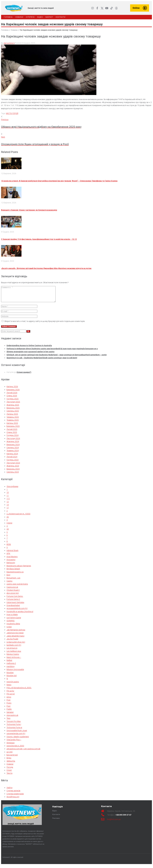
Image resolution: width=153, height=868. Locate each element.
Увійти (9, 790)
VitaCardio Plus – (14, 742)
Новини (14, 30)
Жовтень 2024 (13, 444)
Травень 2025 (13, 423)
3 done (9, 526)
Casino (9, 584)
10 (8, 495)
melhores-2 (11, 666)
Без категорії (12, 758)
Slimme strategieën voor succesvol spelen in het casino (30, 354)
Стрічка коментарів (15, 797)
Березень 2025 (13, 429)
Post (9, 703)
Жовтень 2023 (13, 469)
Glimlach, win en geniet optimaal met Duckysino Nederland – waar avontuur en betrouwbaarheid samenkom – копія (57, 358)
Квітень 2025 (12, 426)
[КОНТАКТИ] (61, 17)
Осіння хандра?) (24, 375)
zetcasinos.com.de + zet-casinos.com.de (23, 752)
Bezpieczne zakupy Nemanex (19, 569)
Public (9, 712)
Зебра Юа (11, 764)
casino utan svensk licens (17, 587)
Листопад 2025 (13, 405)
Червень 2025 (13, 420)
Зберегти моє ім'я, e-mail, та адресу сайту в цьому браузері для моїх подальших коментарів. (45, 324)
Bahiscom (11, 565)
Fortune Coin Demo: (15, 599)
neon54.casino (13, 685)
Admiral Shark (12, 553)
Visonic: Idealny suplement (18, 739)
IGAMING (11, 624)
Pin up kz (10, 694)
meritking (10, 669)
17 (8, 511)
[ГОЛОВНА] (8, 17)
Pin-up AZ (11, 697)
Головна (5, 30)
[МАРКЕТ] (49, 17)
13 (8, 508)
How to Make (12, 617)
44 (8, 532)
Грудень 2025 (13, 402)
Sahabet (10, 715)
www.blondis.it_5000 (15, 749)
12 (8, 505)
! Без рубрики (12, 489)
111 (8, 501)
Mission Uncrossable (15, 672)
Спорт (9, 773)
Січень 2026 (12, 398)
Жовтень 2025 (13, 408)
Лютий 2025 (12, 432)
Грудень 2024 (13, 438)
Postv (9, 706)
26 (8, 520)
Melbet (9, 663)
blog (8, 578)
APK (8, 556)
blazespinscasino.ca (15, 575)
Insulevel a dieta (13, 627)
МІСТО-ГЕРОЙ (12, 113)
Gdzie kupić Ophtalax (15, 605)
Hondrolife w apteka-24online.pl (20, 614)
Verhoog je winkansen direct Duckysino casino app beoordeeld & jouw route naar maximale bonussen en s (52, 351)
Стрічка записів (13, 793)
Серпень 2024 (13, 450)
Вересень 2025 (13, 411)
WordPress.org (13, 800)
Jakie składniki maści (15, 639)
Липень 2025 (12, 417)
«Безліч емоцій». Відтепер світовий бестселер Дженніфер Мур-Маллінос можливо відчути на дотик (46, 268)
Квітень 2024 (12, 457)
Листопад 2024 (13, 441)
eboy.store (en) (13, 596)
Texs (8, 721)
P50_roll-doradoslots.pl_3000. (19, 691)
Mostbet (10, 675)
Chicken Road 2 (13, 593)
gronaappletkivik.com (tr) (17, 611)
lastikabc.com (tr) (14, 648)
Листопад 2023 (13, 466)
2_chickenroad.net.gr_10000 (18, 517)
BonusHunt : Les (13, 581)
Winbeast (11, 746)
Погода (10, 770)
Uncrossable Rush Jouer (17, 733)
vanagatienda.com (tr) (16, 736)
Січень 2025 (12, 435)
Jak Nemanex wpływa (16, 633)
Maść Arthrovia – (14, 660)
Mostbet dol (12, 678)
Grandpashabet (13, 608)
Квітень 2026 (12, 389)
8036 (9, 547)
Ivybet (9, 630)
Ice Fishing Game (14, 621)
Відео (9, 761)
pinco (9, 700)
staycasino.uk (12, 718)
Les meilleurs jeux (14, 654)
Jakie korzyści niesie (15, 636)
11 (8, 498)
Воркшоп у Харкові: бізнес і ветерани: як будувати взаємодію (29, 210)
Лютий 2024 (12, 460)
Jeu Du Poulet (12, 642)
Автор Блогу (9, 43)
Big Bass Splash (13, 572)
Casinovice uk (12, 590)
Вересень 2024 (13, 447)
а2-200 (10, 755)
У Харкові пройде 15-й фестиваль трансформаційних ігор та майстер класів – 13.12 (39, 239)
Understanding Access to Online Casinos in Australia (29, 348)
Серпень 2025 (13, 414)
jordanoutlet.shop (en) (16, 645)
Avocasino (11, 562)
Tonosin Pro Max (14, 724)
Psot (9, 709)
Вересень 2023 (13, 472)
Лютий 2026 (12, 395)
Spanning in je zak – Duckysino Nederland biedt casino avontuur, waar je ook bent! (42, 361)
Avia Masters (12, 559)
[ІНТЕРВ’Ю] (30, 17)
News (9, 688)
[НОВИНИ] (19, 17)
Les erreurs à (12, 651)
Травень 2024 (13, 453)
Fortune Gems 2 (13, 602)
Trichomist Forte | (14, 727)
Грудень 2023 (13, 463)
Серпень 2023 (13, 475)
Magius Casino (13, 657)
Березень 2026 (13, 393)
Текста (9, 776)
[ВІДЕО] (40, 17)
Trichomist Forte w (14, 730)
